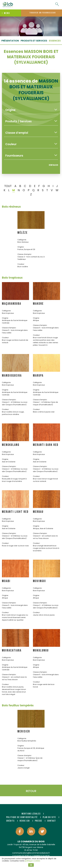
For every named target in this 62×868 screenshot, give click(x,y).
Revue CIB (25, 821)
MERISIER (24, 731)
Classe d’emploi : (25, 254)
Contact (52, 821)
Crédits (10, 821)
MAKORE (38, 304)
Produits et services (34, 41)
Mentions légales (31, 814)
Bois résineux (11, 207)
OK (31, 865)
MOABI (6, 581)
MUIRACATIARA (12, 651)
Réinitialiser (53, 165)
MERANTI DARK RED (46, 445)
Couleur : (21, 264)
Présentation (10, 41)
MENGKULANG (11, 445)
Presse (38, 821)
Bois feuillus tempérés (18, 705)
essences (55, 41)
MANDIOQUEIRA (12, 376)
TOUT (8, 186)
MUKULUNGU (41, 651)
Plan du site (49, 817)
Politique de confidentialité (22, 817)
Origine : (21, 247)
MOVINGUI (39, 581)
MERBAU (38, 512)
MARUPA (38, 376)
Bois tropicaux (12, 278)
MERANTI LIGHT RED (15, 512)
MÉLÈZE (23, 233)
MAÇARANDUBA (12, 304)
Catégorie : (22, 240)
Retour (31, 791)
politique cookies (32, 861)
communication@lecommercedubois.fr (31, 853)
